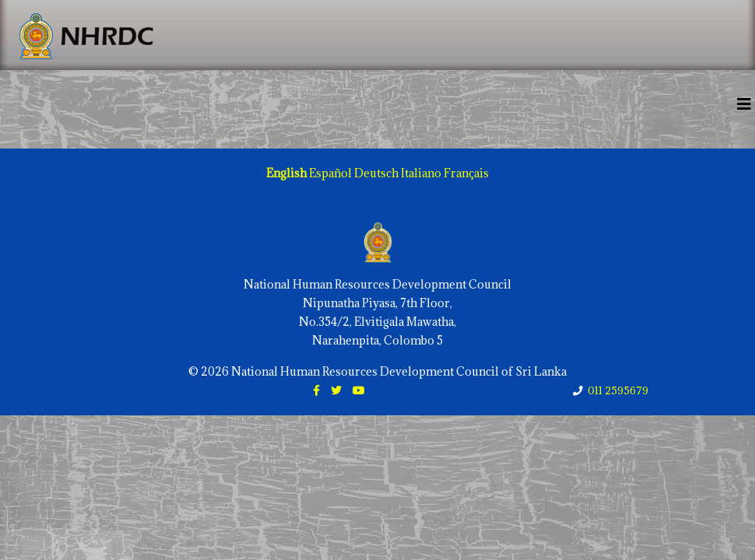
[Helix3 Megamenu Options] (744, 104)
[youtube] (359, 390)
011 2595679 (618, 390)
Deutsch (376, 173)
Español (330, 173)
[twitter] (336, 390)
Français (466, 173)
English (286, 173)
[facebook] (316, 390)
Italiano (421, 173)
